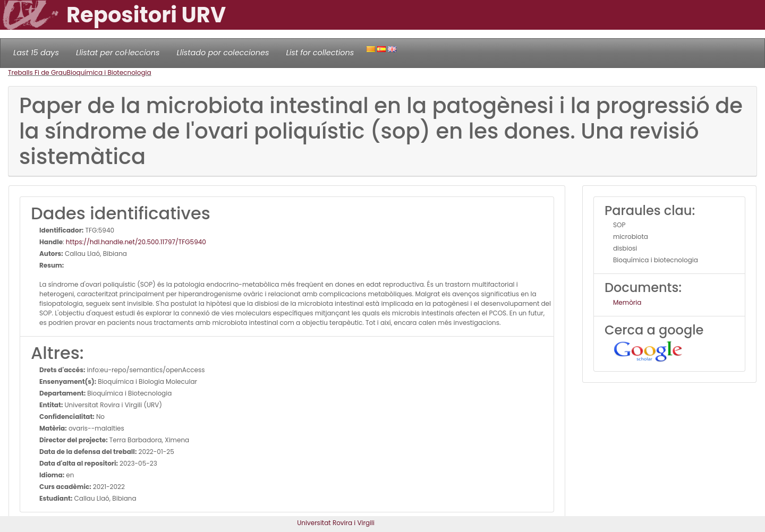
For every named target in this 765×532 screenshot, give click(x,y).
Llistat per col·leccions (118, 53)
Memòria (627, 302)
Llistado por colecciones (223, 53)
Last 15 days (36, 53)
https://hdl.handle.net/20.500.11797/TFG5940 (136, 242)
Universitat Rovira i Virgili (336, 523)
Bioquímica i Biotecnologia (109, 72)
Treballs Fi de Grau (37, 72)
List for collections (320, 53)
